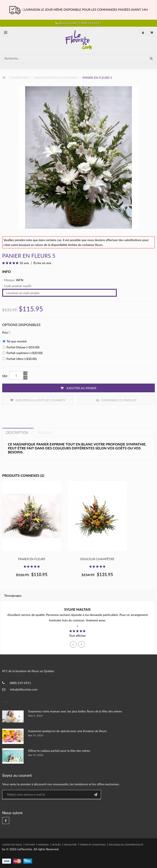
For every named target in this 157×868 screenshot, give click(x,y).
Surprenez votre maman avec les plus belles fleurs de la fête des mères (75, 711)
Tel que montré (15, 341)
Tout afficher (77, 636)
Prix (5, 332)
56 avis (24, 263)
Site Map (30, 845)
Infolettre (70, 845)
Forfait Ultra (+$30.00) (20, 359)
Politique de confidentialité (126, 845)
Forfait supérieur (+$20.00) (23, 353)
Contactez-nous (12, 845)
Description (17, 433)
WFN (20, 280)
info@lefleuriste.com (24, 689)
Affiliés (56, 845)
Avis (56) (44, 433)
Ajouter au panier (78, 388)
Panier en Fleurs (32, 559)
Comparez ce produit (116, 400)
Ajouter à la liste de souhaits (38, 400)
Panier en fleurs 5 (97, 78)
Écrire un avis (42, 263)
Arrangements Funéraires (56, 78)
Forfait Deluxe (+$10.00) (21, 347)
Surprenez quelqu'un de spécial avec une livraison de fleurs (67, 731)
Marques (43, 845)
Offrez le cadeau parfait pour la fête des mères (59, 751)
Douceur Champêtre (97, 559)
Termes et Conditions (93, 845)
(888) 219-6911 (20, 683)
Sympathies (20, 78)
